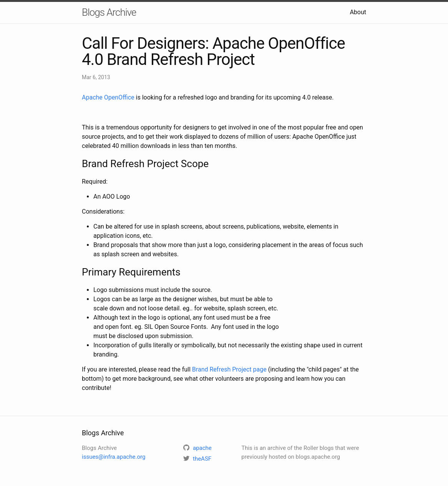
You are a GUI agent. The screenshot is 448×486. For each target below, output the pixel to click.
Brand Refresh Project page (229, 369)
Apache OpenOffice (108, 97)
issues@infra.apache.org (114, 457)
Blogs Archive (109, 12)
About (358, 12)
